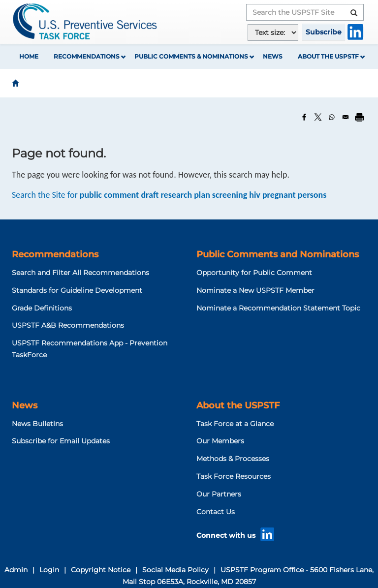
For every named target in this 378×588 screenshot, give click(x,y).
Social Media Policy (175, 570)
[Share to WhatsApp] (332, 117)
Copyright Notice (101, 570)
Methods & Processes (233, 459)
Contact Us (216, 512)
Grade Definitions (42, 308)
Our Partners (219, 494)
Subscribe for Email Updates (61, 441)
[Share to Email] (346, 117)
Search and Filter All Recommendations (80, 273)
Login (49, 570)
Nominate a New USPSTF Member (255, 290)
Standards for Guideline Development (77, 290)
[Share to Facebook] (304, 117)
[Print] (359, 117)
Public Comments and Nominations (278, 254)
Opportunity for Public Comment (254, 273)
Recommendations (87, 56)
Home (29, 56)
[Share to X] (318, 117)
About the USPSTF (328, 56)
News (273, 56)
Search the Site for (169, 195)
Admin (16, 570)
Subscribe (324, 32)
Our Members (220, 441)
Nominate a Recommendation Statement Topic (278, 308)
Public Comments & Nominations (191, 56)
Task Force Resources (234, 476)
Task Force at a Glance (235, 424)
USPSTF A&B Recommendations (68, 325)
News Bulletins (37, 424)
